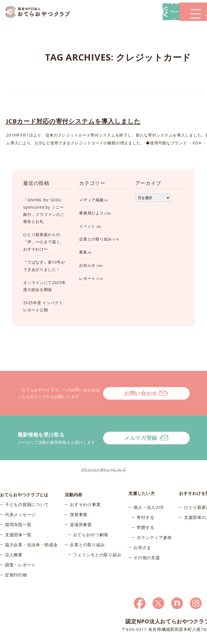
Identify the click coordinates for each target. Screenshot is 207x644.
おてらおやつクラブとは (24, 471)
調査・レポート (20, 545)
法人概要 (14, 535)
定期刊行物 (16, 555)
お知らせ (87, 265)
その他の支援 (147, 535)
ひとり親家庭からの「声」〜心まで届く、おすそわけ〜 (44, 242)
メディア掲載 (91, 200)
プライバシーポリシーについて (104, 447)
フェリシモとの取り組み (97, 535)
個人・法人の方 (149, 485)
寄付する (145, 495)
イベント (87, 226)
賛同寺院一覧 (18, 505)
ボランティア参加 (154, 515)
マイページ (122, 12)
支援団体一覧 (18, 515)
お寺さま (142, 525)
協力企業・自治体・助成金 (31, 525)
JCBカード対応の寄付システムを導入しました (73, 121)
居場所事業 (81, 505)
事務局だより (91, 213)
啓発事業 (79, 495)
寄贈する (145, 505)
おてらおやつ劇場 (91, 515)
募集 (83, 252)
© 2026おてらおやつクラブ (22, 638)
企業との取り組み (96, 239)
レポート (87, 278)
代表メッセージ (20, 495)
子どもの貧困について (27, 485)
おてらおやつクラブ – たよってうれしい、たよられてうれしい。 (42, 12)
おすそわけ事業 (85, 485)
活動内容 (74, 471)
